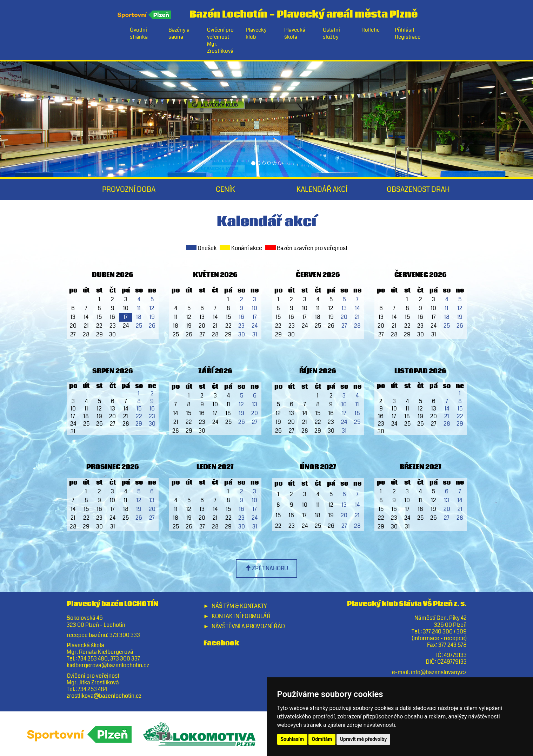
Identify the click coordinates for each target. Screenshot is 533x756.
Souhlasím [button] (292, 739)
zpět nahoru (267, 568)
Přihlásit (405, 30)
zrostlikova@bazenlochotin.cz (104, 696)
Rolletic (371, 30)
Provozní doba (129, 189)
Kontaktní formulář (241, 616)
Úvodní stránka (139, 33)
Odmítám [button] (322, 739)
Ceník (225, 189)
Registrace (408, 37)
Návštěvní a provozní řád (248, 626)
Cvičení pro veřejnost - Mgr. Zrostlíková (220, 40)
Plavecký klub (256, 33)
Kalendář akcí (322, 189)
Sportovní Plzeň (145, 15)
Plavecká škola (295, 33)
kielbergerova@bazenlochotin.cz (108, 665)
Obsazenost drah (418, 189)
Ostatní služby (331, 33)
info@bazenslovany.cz (439, 672)
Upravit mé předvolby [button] (363, 739)
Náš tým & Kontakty (239, 606)
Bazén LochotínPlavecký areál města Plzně (304, 13)
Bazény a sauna (179, 33)
